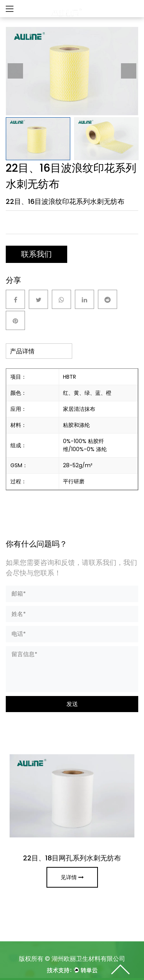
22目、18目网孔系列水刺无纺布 (72, 858)
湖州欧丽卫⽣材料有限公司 (88, 959)
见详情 (72, 877)
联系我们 (36, 254)
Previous (15, 71)
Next (129, 71)
